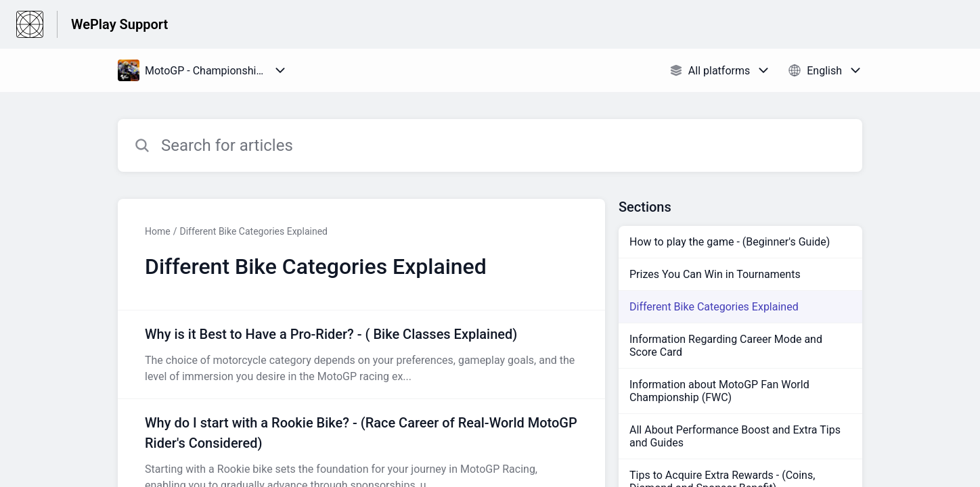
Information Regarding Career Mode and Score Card (726, 346)
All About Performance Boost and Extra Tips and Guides (735, 436)
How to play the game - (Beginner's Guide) (730, 242)
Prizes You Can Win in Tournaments (715, 274)
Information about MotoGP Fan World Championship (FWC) (719, 391)
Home (158, 231)
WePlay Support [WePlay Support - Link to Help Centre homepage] (119, 24)
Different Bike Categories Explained (253, 231)
